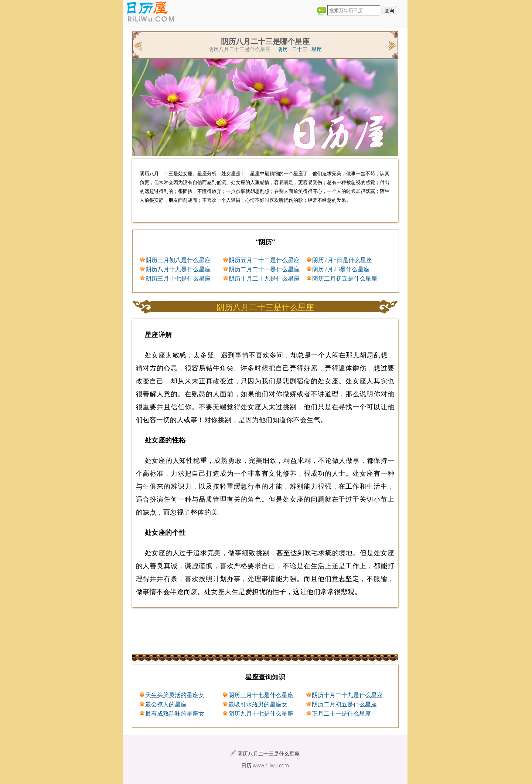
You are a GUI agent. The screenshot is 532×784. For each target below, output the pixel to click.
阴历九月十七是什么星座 (261, 713)
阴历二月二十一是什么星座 (264, 269)
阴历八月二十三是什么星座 (269, 754)
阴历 (283, 49)
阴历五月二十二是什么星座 (264, 260)
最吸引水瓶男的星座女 (258, 704)
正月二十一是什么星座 (341, 713)
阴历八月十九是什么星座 (178, 269)
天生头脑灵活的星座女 (175, 695)
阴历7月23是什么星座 (341, 269)
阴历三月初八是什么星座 (178, 260)
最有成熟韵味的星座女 (175, 713)
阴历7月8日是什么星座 (342, 260)
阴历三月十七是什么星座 (178, 278)
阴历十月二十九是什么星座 (264, 278)
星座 (317, 49)
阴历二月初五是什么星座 (345, 278)
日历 (246, 765)
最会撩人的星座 (166, 704)
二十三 (300, 49)
